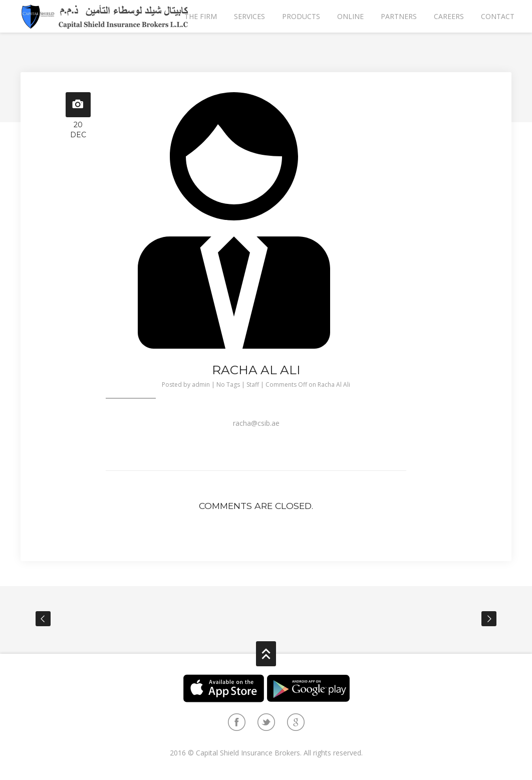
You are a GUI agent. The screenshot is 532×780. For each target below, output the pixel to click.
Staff (253, 384)
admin (201, 384)
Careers (449, 16)
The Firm (201, 16)
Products (301, 16)
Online (350, 16)
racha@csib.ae (256, 423)
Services (249, 16)
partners (399, 16)
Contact (498, 16)
